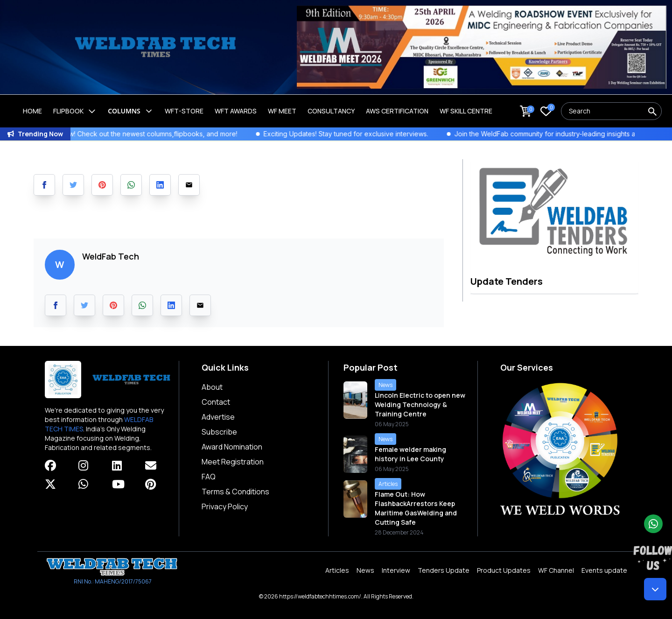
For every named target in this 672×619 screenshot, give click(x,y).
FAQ (209, 477)
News (365, 570)
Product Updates (504, 570)
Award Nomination (232, 447)
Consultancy (331, 111)
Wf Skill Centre (466, 111)
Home (32, 111)
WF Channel (556, 570)
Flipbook (75, 111)
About (212, 387)
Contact (216, 402)
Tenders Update (444, 570)
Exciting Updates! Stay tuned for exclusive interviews (357, 134)
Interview (396, 570)
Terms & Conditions (235, 492)
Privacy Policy (225, 506)
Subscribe (219, 432)
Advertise (218, 417)
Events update (604, 570)
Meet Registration (233, 462)
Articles (337, 570)
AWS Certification (397, 111)
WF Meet (282, 111)
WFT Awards (236, 111)
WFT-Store (184, 111)
